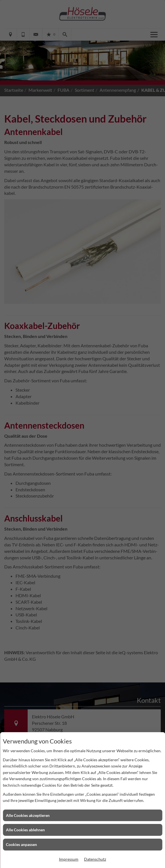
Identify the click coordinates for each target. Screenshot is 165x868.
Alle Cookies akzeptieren (28, 815)
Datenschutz (95, 859)
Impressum (69, 859)
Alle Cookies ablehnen (25, 830)
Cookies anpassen (21, 844)
